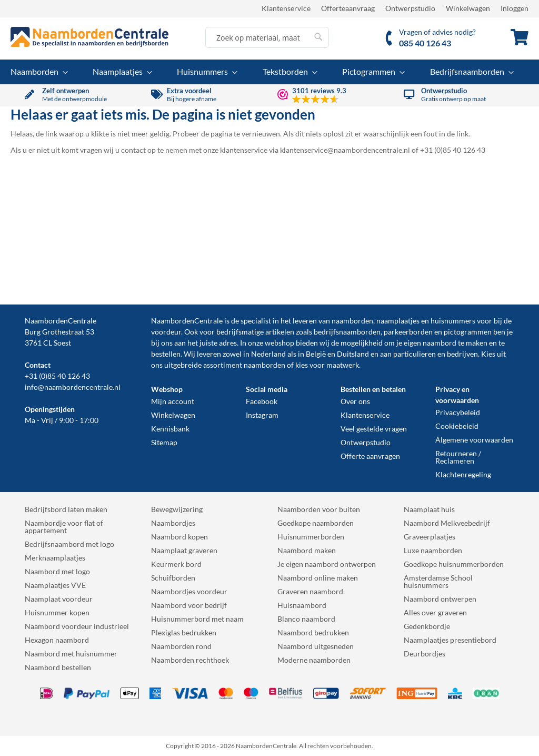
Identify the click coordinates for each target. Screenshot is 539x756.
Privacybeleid (458, 412)
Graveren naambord (310, 591)
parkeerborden (408, 332)
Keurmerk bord (176, 564)
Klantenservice (286, 8)
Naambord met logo (57, 571)
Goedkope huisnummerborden (454, 564)
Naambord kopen (179, 537)
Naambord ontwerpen (440, 599)
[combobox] (267, 37)
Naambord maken (307, 550)
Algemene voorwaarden (474, 440)
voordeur (166, 332)
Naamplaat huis (429, 509)
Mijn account (173, 401)
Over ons (355, 401)
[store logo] (89, 37)
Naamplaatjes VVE (55, 585)
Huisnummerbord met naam (197, 619)
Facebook (262, 401)
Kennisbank (170, 429)
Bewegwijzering (177, 509)
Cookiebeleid (457, 426)
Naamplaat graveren (184, 550)
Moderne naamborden (314, 660)
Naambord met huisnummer (71, 654)
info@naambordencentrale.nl (73, 387)
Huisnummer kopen (57, 612)
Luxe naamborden (433, 550)
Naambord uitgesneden (316, 646)
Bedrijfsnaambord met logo (69, 544)
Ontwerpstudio (410, 8)
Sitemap (164, 442)
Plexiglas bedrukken (184, 632)
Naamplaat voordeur (59, 599)
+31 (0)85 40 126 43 (57, 376)
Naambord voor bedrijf (189, 605)
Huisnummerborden (311, 537)
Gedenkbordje (427, 626)
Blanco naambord (306, 619)
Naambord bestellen (58, 667)
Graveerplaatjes (430, 537)
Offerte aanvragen (370, 456)
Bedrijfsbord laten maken (66, 509)
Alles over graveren (435, 612)
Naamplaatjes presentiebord (450, 640)
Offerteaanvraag (348, 8)
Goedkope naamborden (316, 523)
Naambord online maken (318, 578)
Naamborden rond (181, 646)
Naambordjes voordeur (189, 591)
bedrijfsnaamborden (347, 332)
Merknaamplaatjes (55, 558)
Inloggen (515, 8)
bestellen (166, 354)
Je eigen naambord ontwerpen (327, 564)
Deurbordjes (425, 654)
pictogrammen (468, 332)
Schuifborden (173, 578)
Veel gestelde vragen (374, 429)
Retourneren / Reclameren (458, 457)
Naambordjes (173, 523)
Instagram (262, 415)
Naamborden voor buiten (319, 509)
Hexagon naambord (57, 640)
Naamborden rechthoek (190, 660)
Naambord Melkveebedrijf (447, 523)
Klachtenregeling (463, 474)
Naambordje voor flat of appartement (64, 527)
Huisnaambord (302, 605)
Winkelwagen (468, 8)
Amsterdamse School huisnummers (438, 581)
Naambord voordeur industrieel (77, 626)
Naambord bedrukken (313, 632)
